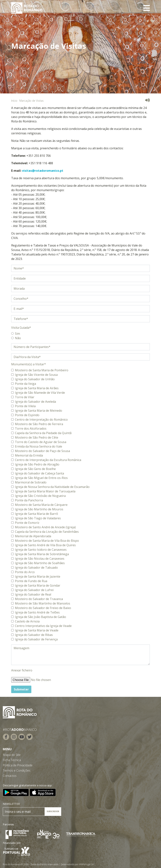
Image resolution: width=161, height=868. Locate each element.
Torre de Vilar (25, 397)
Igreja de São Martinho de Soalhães (40, 563)
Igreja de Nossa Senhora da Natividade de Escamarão (52, 487)
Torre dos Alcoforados (31, 428)
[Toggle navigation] (147, 8)
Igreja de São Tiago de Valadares (38, 518)
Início (14, 101)
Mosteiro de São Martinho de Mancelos (43, 603)
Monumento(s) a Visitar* (29, 364)
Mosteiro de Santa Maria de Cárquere (41, 505)
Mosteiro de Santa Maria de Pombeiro (42, 370)
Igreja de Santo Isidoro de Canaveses (41, 550)
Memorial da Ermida (29, 455)
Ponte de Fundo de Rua (31, 581)
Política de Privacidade (18, 765)
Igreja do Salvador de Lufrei (34, 590)
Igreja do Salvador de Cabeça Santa (39, 473)
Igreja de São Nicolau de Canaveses (40, 559)
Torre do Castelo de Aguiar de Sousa (41, 442)
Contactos (10, 776)
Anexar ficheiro (22, 670)
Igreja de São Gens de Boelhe (35, 469)
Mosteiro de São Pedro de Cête (37, 437)
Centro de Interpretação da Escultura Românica (48, 460)
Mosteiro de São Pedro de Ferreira (39, 424)
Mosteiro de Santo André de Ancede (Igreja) (45, 527)
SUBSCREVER (53, 811)
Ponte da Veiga (25, 384)
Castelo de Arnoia (27, 621)
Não (18, 338)
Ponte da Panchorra (29, 500)
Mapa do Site (12, 755)
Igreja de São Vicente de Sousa (36, 375)
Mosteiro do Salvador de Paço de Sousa (42, 451)
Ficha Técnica (12, 760)
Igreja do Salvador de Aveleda (35, 402)
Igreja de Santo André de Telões (37, 612)
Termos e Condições (17, 770)
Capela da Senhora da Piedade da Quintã (43, 433)
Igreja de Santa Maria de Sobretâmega (42, 554)
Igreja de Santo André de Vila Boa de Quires (45, 545)
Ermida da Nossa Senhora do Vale (39, 446)
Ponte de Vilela (25, 406)
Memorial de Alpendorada (33, 536)
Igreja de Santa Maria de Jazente (38, 576)
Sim (17, 334)
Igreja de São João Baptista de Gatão (40, 617)
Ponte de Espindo (27, 415)
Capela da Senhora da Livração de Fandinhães (47, 532)
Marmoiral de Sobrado (31, 482)
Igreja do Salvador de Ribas (34, 635)
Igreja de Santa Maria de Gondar (38, 585)
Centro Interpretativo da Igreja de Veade (43, 626)
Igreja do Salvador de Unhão (35, 379)
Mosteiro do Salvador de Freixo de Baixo (43, 608)
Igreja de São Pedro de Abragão (37, 464)
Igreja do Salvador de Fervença (36, 639)
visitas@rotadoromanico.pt (43, 171)
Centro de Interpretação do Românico (41, 420)
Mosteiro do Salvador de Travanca (39, 599)
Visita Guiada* (21, 328)
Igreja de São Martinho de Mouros (39, 509)
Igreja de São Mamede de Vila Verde (40, 393)
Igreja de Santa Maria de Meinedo (39, 411)
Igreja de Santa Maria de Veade (37, 630)
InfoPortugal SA (86, 864)
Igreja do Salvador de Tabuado (36, 568)
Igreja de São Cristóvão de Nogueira (40, 496)
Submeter (21, 689)
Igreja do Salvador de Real (33, 594)
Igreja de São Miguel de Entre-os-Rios (41, 478)
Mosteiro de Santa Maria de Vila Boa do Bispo (47, 541)
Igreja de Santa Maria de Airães (37, 388)
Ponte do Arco (25, 572)
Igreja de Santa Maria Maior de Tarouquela (45, 491)
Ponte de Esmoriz (27, 523)
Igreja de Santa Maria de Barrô (36, 514)
